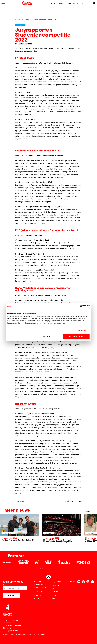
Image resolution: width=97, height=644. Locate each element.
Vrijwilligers (57, 581)
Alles (89, 511)
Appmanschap (26, 634)
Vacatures (39, 599)
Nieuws (38, 595)
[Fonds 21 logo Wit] (85, 562)
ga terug (21, 501)
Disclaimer (7, 628)
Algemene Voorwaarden (12, 625)
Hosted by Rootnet (39, 634)
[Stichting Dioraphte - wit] (66, 562)
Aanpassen (48, 336)
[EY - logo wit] (39, 562)
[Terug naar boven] (48, 577)
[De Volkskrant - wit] (8, 562)
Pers (54, 595)
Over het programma (39, 583)
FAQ (54, 599)
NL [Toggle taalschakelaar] (84, 3)
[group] (19, 528)
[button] (93, 530)
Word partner (55, 590)
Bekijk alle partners (49, 569)
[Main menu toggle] (3, 3)
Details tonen (82, 330)
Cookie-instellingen (11, 620)
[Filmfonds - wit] (50, 562)
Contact (72, 581)
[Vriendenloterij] (25, 562)
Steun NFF (56, 585)
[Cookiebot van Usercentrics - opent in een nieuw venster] (81, 306)
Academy (38, 591)
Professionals (40, 588)
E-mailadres (15, 587)
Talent (20, 25)
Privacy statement (10, 623)
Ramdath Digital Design (11, 634)
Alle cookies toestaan (76, 336)
